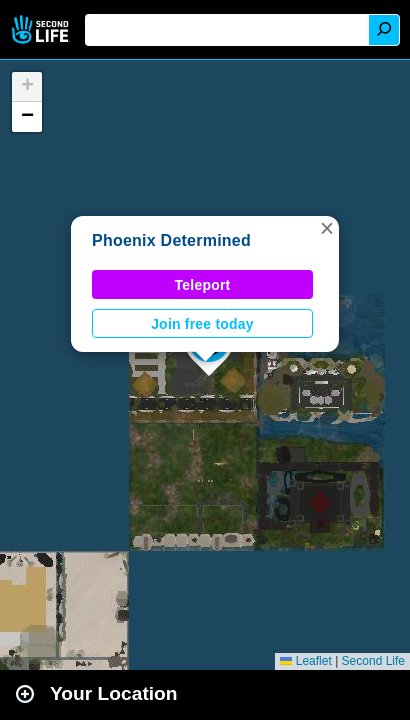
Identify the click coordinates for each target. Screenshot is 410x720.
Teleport (203, 285)
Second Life (42, 29)
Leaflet (305, 661)
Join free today (202, 324)
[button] (327, 228)
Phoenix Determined (171, 240)
